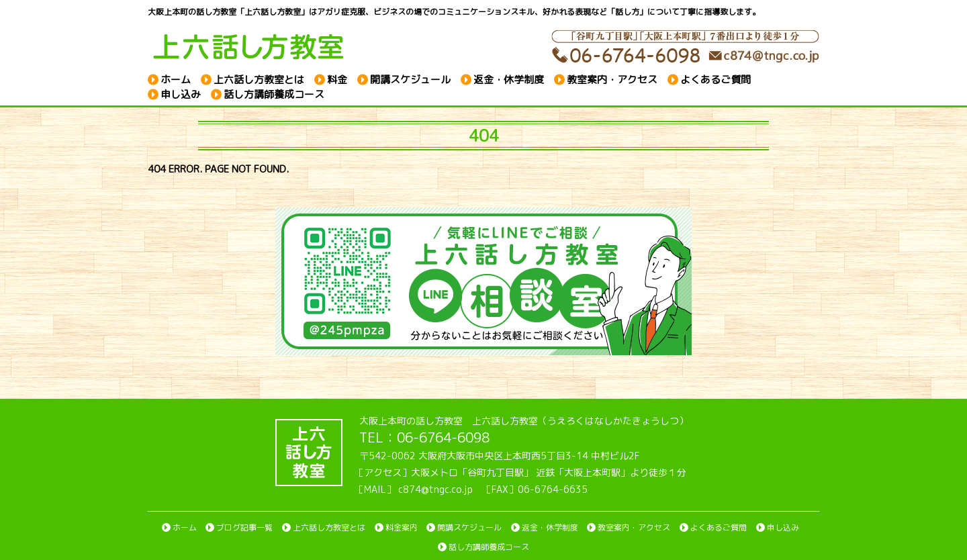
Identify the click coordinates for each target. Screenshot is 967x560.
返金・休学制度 (509, 79)
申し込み (181, 94)
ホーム (176, 79)
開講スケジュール (410, 79)
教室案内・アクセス (612, 79)
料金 (337, 79)
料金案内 (402, 527)
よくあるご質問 (716, 79)
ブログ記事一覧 (244, 527)
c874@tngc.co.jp (435, 489)
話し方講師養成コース (274, 94)
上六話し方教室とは (259, 79)
